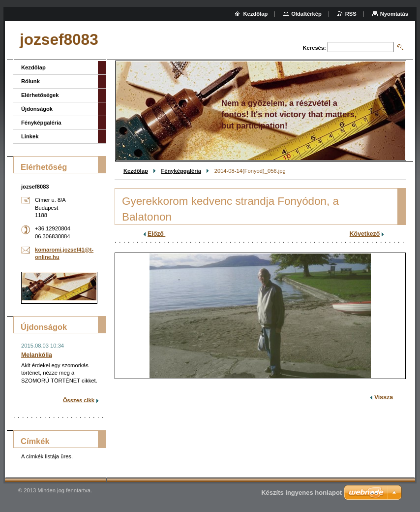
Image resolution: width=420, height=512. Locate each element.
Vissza (384, 397)
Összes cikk (79, 400)
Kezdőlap (136, 171)
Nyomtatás (394, 14)
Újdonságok (37, 109)
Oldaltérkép (306, 14)
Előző (156, 234)
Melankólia (37, 355)
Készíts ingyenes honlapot (301, 493)
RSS (351, 14)
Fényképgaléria (181, 171)
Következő (365, 234)
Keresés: (315, 48)
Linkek (30, 136)
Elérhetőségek (40, 95)
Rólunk (30, 81)
